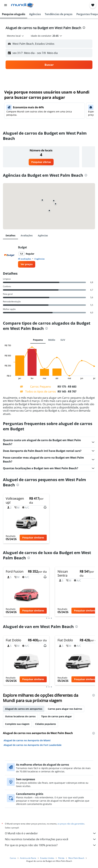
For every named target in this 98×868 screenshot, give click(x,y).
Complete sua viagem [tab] (17, 724)
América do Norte (28, 858)
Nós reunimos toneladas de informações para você (51, 839)
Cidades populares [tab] (45, 724)
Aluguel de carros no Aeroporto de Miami (27, 740)
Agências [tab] (43, 235)
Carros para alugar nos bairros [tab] (65, 709)
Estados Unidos (47, 858)
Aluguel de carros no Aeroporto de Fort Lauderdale (33, 745)
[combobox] (16, 36)
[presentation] (84, 28)
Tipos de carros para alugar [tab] (56, 716)
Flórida (61, 858)
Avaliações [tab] (27, 235)
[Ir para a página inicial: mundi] (22, 5)
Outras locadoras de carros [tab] (20, 716)
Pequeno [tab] (38, 340)
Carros (13, 858)
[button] (6, 5)
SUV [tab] (63, 340)
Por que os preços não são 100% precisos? (51, 845)
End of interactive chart (3, 377)
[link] (41, 162)
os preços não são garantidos (71, 824)
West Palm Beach (76, 858)
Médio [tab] (52, 340)
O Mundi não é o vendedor (51, 833)
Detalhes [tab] (10, 235)
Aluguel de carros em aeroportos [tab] (24, 709)
